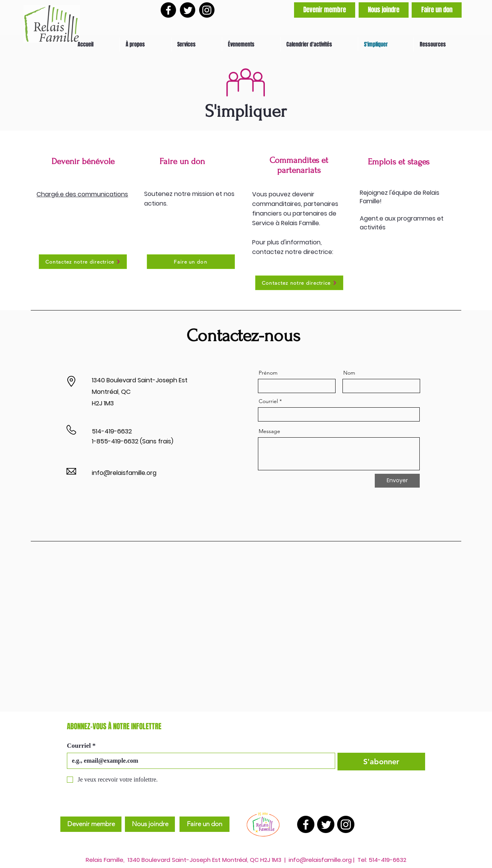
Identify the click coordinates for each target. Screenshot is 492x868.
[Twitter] (188, 10)
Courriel (268, 401)
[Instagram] (207, 10)
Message (269, 431)
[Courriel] (199, 761)
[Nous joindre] (384, 10)
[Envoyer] (397, 481)
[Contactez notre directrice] (83, 262)
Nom (349, 373)
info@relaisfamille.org (124, 473)
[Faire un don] (437, 10)
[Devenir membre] (325, 10)
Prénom (268, 373)
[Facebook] (168, 10)
